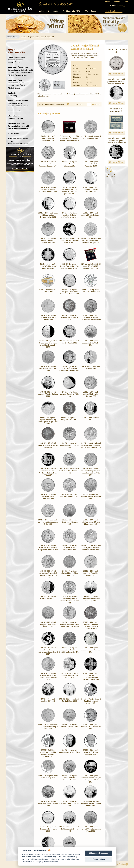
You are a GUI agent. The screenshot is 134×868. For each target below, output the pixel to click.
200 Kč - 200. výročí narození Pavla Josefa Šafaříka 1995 (48, 624)
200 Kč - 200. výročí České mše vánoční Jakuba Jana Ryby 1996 (48, 522)
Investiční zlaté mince (17, 123)
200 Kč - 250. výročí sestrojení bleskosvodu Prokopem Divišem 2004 (69, 292)
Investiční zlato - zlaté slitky (19, 126)
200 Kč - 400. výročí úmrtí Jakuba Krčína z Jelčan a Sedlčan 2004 (69, 241)
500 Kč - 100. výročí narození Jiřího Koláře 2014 (69, 317)
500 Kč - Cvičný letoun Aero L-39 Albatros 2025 (91, 291)
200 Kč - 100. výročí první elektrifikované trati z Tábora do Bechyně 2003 (91, 241)
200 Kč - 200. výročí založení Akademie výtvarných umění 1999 (48, 189)
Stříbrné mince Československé (20, 70)
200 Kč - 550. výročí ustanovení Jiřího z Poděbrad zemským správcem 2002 (69, 190)
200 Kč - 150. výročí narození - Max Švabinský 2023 (91, 727)
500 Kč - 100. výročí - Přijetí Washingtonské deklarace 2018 (48, 266)
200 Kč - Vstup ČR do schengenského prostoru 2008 (48, 829)
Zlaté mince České (15, 80)
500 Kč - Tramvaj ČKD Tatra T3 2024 (48, 291)
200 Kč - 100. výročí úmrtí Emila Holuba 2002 (91, 137)
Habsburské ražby (15, 103)
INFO (122, 74)
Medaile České (14, 88)
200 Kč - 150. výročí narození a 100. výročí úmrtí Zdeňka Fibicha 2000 (48, 676)
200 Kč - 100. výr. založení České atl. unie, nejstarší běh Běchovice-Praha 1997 (91, 445)
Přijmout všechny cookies (99, 853)
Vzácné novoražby (15, 60)
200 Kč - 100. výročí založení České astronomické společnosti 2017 (48, 651)
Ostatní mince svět (15, 118)
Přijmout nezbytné (99, 859)
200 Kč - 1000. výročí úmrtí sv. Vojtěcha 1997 (69, 495)
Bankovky (12, 93)
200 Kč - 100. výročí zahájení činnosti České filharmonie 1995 (91, 522)
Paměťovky (13, 95)
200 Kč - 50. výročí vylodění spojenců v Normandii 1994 (48, 138)
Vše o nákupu (91, 11)
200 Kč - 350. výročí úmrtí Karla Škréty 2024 (48, 777)
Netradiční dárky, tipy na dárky (18, 140)
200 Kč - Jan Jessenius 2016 (91, 419)
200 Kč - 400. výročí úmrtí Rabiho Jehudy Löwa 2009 (69, 829)
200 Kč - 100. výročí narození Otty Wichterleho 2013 (69, 778)
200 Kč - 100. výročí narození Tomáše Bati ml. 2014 (48, 394)
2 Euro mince (13, 134)
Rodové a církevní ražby (18, 106)
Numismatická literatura (18, 144)
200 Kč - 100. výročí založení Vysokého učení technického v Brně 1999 (69, 624)
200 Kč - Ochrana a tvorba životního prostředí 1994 (91, 496)
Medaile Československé (18, 75)
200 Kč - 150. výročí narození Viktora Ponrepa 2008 (69, 803)
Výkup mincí (44, 11)
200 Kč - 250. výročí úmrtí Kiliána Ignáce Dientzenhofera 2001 (48, 215)
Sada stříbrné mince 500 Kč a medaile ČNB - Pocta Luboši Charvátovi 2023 (69, 138)
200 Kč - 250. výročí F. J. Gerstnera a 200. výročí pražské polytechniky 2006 (48, 344)
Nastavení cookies (51, 862)
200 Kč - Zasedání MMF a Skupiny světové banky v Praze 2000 (48, 727)
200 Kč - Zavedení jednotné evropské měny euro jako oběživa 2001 (69, 266)
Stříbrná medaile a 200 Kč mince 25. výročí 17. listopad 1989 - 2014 (91, 266)
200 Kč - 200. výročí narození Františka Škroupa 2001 (69, 164)
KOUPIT (114, 74)
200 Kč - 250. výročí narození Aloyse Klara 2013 (69, 727)
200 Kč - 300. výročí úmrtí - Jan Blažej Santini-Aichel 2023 (91, 701)
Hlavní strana (12, 37)
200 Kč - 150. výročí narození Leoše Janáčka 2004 (69, 445)
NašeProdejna (111, 170)
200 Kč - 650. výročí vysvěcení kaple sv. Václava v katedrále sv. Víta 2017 (48, 472)
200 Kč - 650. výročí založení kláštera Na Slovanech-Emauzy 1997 (48, 164)
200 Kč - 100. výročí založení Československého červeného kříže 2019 (91, 676)
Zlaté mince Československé (19, 67)
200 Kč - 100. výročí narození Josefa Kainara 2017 (91, 650)
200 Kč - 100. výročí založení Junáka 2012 (48, 598)
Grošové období (14, 111)
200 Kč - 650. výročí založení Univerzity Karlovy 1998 (91, 394)
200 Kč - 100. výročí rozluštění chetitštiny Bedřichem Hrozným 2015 (69, 650)
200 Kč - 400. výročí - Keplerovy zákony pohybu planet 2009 (91, 803)
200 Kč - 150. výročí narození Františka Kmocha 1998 (91, 573)
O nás (56, 11)
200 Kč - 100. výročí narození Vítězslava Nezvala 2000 (48, 317)
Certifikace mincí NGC (72, 11)
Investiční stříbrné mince (18, 129)
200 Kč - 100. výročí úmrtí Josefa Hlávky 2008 (69, 700)
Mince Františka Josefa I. (18, 101)
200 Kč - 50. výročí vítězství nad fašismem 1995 (69, 522)
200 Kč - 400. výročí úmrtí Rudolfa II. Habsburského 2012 (69, 471)
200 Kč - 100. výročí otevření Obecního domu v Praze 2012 (91, 829)
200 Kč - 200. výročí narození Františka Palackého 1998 (91, 164)
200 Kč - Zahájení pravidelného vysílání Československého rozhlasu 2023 (48, 753)
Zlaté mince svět (14, 116)
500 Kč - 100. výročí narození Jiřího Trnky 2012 (91, 343)
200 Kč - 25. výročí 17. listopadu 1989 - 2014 (69, 419)
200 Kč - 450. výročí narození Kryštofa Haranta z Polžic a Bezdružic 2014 (91, 625)
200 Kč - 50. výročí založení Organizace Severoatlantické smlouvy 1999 (69, 600)
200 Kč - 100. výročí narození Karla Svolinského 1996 (69, 548)
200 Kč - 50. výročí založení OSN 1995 (48, 700)
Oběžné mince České (16, 85)
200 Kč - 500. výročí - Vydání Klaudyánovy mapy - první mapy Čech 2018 (48, 421)
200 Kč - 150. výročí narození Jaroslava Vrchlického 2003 (48, 241)
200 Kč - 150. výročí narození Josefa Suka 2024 (69, 751)
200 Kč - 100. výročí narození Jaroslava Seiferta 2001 (91, 189)
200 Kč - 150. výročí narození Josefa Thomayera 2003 (48, 496)
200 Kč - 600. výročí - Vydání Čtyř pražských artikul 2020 (69, 675)
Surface (122, 864)
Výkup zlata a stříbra (17, 52)
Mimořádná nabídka (16, 57)
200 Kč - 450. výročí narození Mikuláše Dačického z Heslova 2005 (91, 317)
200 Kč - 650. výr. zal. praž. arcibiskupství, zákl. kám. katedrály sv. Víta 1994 (91, 472)
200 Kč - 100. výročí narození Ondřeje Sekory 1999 (91, 215)
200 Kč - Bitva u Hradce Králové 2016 (91, 367)
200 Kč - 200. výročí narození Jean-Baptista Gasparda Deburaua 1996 (48, 548)
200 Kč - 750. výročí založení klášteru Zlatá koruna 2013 (69, 573)
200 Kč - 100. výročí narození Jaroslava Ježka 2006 (69, 394)
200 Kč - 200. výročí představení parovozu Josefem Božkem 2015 (116, 81)
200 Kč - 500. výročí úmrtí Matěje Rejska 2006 (69, 342)
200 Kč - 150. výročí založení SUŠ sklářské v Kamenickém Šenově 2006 (69, 368)
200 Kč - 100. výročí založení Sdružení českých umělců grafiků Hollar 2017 (91, 779)
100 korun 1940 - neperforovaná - (116, 110)
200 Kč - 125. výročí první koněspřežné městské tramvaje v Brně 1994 (91, 548)
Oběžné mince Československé (20, 72)
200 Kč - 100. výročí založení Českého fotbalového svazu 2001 (69, 215)
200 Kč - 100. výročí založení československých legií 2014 (48, 445)
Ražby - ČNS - (14, 62)
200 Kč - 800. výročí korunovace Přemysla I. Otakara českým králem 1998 (48, 574)
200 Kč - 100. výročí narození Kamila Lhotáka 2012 (48, 803)
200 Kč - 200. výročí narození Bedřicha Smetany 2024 (91, 752)
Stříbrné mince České (17, 83)
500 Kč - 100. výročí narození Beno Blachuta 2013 (48, 368)
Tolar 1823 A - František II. (116, 51)
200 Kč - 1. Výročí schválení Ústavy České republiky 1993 (91, 599)
